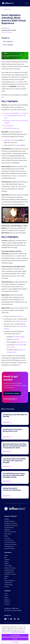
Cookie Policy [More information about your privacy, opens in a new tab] (14, 632)
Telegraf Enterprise (9, 528)
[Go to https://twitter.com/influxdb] (8, 619)
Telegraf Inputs (8, 583)
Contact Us (7, 602)
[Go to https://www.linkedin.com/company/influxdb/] (11, 619)
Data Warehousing (9, 546)
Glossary (7, 587)
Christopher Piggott (18, 337)
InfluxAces (19, 316)
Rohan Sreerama (21, 342)
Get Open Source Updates (12, 393)
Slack (17, 82)
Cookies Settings (15, 642)
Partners (6, 598)
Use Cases (4, 32)
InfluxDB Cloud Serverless (11, 523)
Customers (7, 560)
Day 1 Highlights (8, 41)
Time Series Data (9, 540)
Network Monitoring (9, 549)
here (3, 97)
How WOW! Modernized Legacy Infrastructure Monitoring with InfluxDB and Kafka (14, 475)
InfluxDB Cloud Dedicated (11, 526)
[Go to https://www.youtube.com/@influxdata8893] (6, 619)
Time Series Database (10, 542)
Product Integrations (9, 581)
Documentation (8, 566)
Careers (6, 596)
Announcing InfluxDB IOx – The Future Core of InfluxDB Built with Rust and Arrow (16, 116)
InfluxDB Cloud (9, 140)
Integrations (7, 530)
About (6, 594)
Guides (6, 555)
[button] (26, 3)
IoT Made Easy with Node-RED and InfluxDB (15, 415)
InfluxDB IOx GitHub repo (12, 128)
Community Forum (9, 572)
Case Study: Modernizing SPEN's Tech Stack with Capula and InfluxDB (14, 461)
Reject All (15, 639)
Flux (15, 256)
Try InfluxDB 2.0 (9, 126)
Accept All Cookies (15, 635)
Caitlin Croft (6, 28)
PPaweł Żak (16, 339)
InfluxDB (6, 519)
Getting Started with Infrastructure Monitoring (12, 489)
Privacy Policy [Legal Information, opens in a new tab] (22, 632)
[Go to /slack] (18, 619)
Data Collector (8, 534)
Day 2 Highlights (8, 45)
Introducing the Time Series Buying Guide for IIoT (13, 430)
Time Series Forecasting (10, 544)
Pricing (6, 536)
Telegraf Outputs (8, 585)
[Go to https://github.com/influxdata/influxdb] (15, 619)
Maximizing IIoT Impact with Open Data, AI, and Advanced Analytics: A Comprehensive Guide (15, 446)
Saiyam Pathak (19, 345)
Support (6, 562)
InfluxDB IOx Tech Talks (20, 321)
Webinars (7, 564)
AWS (6, 578)
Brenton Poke (11, 347)
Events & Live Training (10, 568)
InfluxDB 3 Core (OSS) (10, 574)
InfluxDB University (9, 570)
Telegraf (18, 145)
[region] (15, 634)
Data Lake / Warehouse (10, 532)
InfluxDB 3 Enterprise (10, 521)
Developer (10, 32)
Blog (6, 557)
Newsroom (7, 600)
